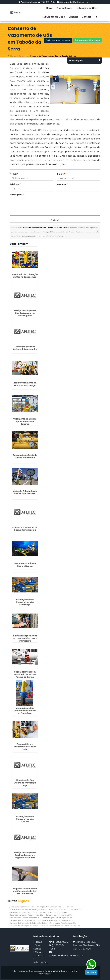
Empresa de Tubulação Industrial (24, 926)
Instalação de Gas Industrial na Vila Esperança (25, 602)
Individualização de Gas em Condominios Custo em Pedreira (25, 638)
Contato (87, 17)
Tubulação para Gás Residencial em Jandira (25, 348)
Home (50, 8)
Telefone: (15, 184)
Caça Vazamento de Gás (20, 912)
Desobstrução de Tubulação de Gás (57, 918)
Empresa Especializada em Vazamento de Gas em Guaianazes (25, 891)
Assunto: (62, 184)
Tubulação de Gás (54, 17)
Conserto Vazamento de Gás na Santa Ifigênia (25, 529)
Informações (41, 962)
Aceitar (91, 972)
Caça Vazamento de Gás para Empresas (50, 912)
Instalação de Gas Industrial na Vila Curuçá (25, 819)
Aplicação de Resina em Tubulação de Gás (55, 907)
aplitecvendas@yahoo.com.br (74, 2)
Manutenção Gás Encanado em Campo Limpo (25, 783)
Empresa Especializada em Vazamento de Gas (60, 926)
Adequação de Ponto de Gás (22, 907)
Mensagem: (17, 195)
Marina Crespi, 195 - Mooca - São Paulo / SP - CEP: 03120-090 (87, 945)
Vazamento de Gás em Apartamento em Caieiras (25, 421)
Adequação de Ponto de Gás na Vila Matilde (25, 456)
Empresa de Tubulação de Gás (63, 923)
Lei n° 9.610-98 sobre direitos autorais (51, 236)
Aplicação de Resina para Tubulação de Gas (28, 909)
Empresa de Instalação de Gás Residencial (56, 920)
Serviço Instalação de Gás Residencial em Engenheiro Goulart (25, 855)
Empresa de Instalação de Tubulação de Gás (28, 923)
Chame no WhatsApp (87, 40)
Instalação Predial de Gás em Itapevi (25, 565)
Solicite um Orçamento (58, 40)
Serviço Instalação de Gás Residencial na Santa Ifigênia (25, 313)
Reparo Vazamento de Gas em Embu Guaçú (25, 384)
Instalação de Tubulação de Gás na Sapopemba (25, 276)
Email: (61, 174)
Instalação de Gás (87, 8)
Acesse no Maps (29, 2)
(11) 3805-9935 (48, 2)
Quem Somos (64, 8)
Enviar (55, 220)
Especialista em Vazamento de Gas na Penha (25, 747)
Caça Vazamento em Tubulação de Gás (26, 915)
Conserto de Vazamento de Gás (59, 915)
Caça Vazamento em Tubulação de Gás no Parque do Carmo (25, 674)
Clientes (73, 17)
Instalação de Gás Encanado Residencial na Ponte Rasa (25, 710)
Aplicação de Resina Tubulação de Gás (66, 909)
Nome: (14, 174)
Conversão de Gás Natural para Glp (24, 918)
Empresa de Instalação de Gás (22, 920)
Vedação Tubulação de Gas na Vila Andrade (25, 492)
